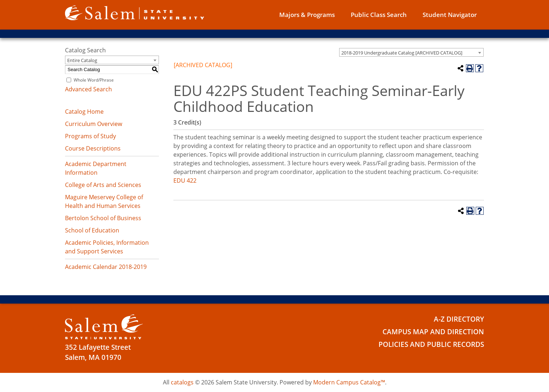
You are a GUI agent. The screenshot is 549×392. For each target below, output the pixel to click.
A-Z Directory (459, 319)
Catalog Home (84, 112)
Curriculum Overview (94, 124)
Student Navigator (450, 15)
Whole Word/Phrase (94, 80)
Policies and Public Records (431, 344)
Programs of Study (90, 136)
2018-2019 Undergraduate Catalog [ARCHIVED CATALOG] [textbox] (402, 53)
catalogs (182, 382)
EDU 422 (185, 180)
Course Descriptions (93, 148)
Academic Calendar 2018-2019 (106, 267)
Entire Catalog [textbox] (82, 60)
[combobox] (411, 52)
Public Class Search (379, 15)
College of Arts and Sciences (103, 185)
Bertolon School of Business (103, 218)
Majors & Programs (307, 15)
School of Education (92, 230)
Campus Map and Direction (433, 332)
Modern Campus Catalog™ (349, 382)
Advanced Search (88, 89)
